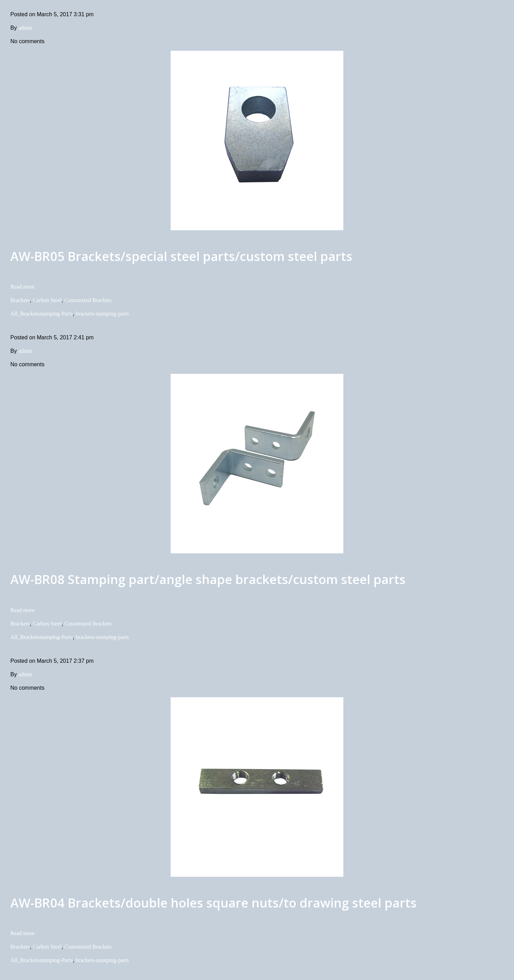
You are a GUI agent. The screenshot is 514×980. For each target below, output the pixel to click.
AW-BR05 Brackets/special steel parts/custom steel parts (181, 256)
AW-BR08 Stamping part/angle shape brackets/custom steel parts (208, 579)
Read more (22, 287)
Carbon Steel (47, 300)
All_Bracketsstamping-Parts (41, 314)
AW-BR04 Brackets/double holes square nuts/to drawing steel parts (213, 903)
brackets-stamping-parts (102, 314)
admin (25, 28)
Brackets (20, 300)
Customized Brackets (88, 300)
